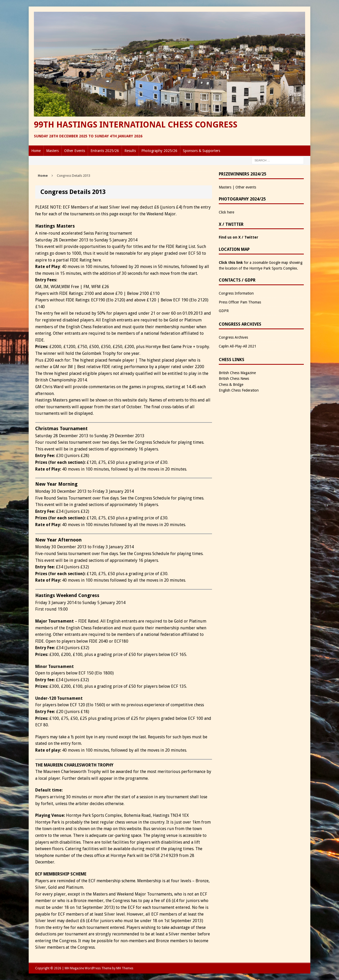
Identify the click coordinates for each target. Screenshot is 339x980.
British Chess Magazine (237, 373)
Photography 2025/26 (159, 151)
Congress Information (236, 293)
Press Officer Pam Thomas (240, 302)
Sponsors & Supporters (201, 151)
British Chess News (234, 379)
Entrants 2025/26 (105, 151)
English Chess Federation (239, 390)
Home (36, 151)
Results (130, 151)
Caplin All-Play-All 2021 (238, 346)
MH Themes (125, 968)
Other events (246, 187)
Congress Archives (233, 337)
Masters (52, 151)
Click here (226, 212)
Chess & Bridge (231, 385)
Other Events (75, 151)
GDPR (224, 311)
